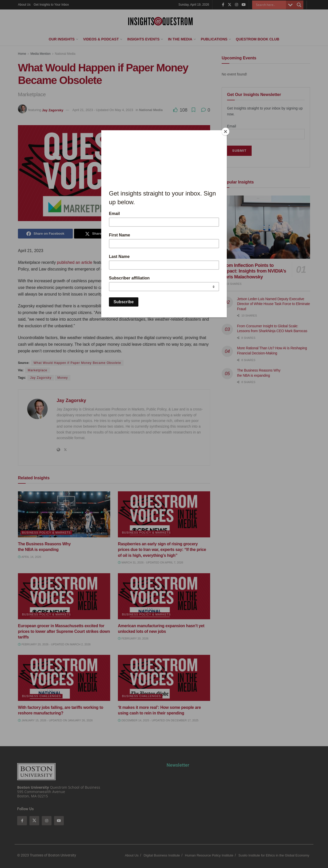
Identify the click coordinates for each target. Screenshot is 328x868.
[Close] (225, 132)
